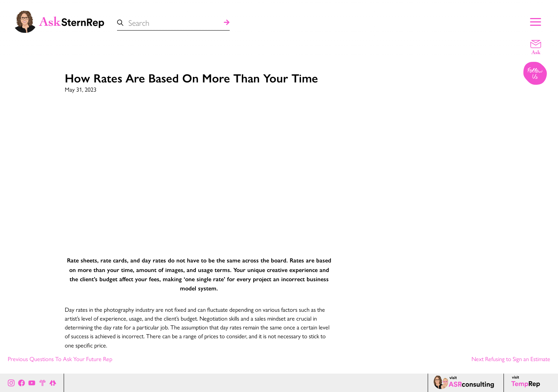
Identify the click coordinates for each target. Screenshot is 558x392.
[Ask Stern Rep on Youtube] (32, 383)
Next (511, 359)
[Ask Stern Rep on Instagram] (11, 383)
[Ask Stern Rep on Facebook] (22, 383)
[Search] (227, 23)
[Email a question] (536, 47)
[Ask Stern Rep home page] (59, 21)
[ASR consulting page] (466, 383)
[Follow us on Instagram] (536, 74)
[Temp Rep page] (527, 383)
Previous (60, 359)
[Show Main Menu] (536, 21)
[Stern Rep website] (43, 383)
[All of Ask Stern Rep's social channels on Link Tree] (53, 383)
